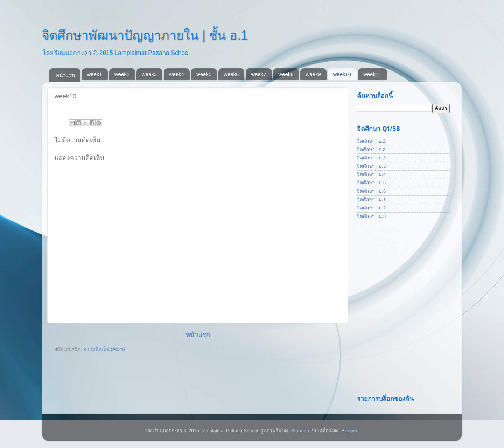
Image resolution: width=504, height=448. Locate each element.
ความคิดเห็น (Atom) (104, 349)
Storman (300, 431)
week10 (342, 74)
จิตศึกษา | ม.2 (371, 208)
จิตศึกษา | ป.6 (371, 191)
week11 (372, 74)
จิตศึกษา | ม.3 (371, 216)
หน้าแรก (65, 75)
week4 (177, 74)
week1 (95, 74)
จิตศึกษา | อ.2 (371, 149)
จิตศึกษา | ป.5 (371, 183)
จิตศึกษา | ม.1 (371, 199)
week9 (313, 74)
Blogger (349, 431)
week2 (122, 74)
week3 (149, 74)
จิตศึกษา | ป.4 (371, 174)
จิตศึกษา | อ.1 (371, 141)
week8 (286, 74)
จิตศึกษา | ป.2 (371, 158)
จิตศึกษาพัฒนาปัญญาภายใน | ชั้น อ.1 (145, 35)
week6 (231, 74)
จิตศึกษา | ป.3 (371, 166)
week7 (258, 74)
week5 (204, 74)
